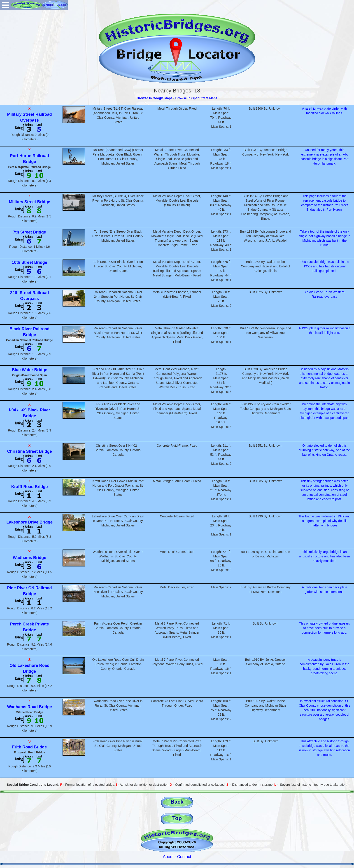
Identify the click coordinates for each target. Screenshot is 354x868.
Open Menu (5, 5)
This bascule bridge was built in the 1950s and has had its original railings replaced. (324, 266)
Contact (184, 857)
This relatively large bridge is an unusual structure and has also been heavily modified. (324, 556)
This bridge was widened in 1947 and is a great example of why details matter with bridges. (325, 521)
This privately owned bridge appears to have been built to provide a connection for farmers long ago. (325, 628)
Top (177, 818)
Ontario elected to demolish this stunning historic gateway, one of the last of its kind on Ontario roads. (324, 450)
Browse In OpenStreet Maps (196, 98)
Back (177, 802)
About (168, 857)
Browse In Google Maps (155, 98)
